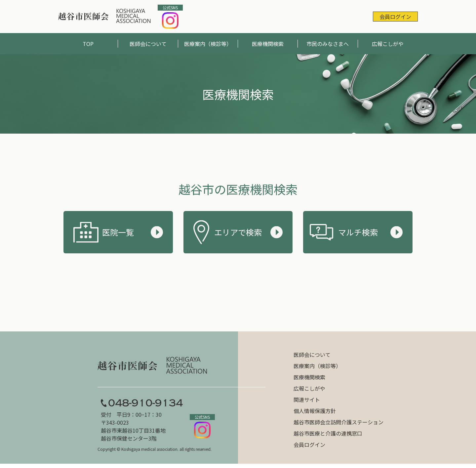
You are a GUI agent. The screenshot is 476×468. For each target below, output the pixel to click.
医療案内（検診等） (208, 44)
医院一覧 (118, 232)
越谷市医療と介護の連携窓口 (328, 433)
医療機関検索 (268, 44)
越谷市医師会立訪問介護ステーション (338, 422)
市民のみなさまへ (328, 44)
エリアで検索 (238, 232)
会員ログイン (395, 17)
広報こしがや (388, 44)
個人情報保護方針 (315, 411)
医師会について (148, 44)
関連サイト (307, 400)
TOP (88, 44)
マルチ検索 (358, 232)
